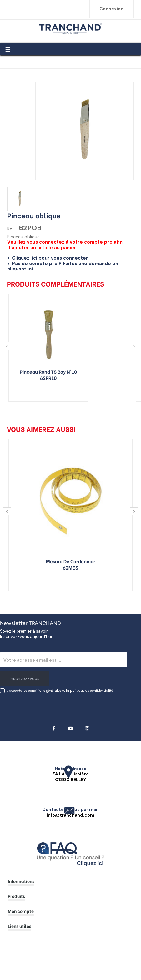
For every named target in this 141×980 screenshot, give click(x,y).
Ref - (12, 229)
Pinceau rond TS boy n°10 (48, 371)
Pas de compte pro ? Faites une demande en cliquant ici (63, 266)
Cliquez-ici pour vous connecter (50, 258)
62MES (70, 567)
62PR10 (48, 378)
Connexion (111, 9)
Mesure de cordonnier (71, 561)
